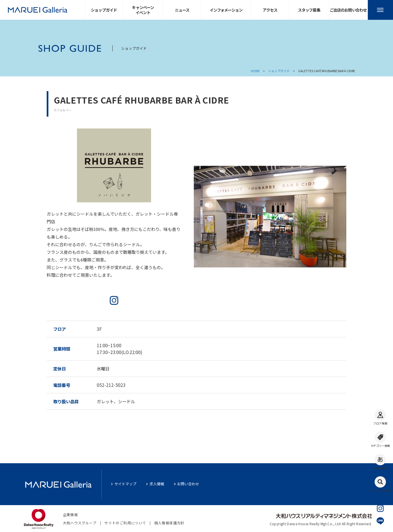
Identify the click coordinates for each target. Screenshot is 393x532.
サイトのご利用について (125, 523)
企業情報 (70, 515)
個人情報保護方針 (169, 523)
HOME (255, 71)
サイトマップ (125, 484)
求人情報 (157, 484)
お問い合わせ (188, 484)
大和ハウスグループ (80, 523)
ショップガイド (279, 71)
